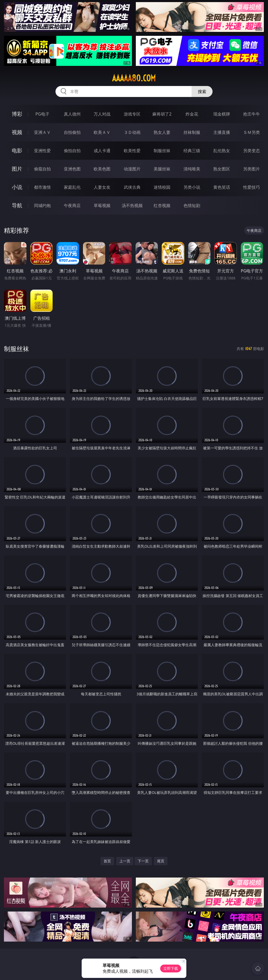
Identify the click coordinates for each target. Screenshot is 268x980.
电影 (17, 150)
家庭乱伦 (72, 187)
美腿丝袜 (162, 169)
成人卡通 (102, 151)
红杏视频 (162, 205)
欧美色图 (102, 169)
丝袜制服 (192, 132)
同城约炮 (42, 205)
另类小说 (192, 187)
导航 (17, 205)
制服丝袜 (162, 151)
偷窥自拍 (42, 169)
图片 (17, 169)
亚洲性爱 (42, 151)
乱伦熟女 (222, 151)
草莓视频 (102, 205)
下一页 (143, 861)
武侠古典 (132, 187)
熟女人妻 (162, 132)
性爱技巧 (252, 187)
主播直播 (222, 132)
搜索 (202, 91)
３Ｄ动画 (132, 132)
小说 (17, 187)
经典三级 (192, 151)
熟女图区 (222, 169)
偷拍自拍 (72, 151)
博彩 (17, 114)
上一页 (125, 861)
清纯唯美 (192, 169)
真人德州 (72, 114)
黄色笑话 (222, 187)
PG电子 (42, 114)
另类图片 (252, 169)
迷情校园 (162, 187)
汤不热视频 (132, 205)
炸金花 (192, 114)
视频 (17, 132)
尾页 (161, 861)
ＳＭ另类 (252, 132)
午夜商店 (72, 205)
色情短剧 (192, 205)
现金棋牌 (222, 114)
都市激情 (42, 187)
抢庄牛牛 (252, 114)
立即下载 (171, 968)
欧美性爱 (132, 151)
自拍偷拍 (72, 132)
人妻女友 (102, 187)
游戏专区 (132, 114)
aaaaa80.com (134, 78)
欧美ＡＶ (102, 132)
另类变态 (252, 151)
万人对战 (102, 114)
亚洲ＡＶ (42, 132)
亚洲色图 (72, 169)
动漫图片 (132, 169)
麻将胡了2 (162, 114)
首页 (107, 861)
